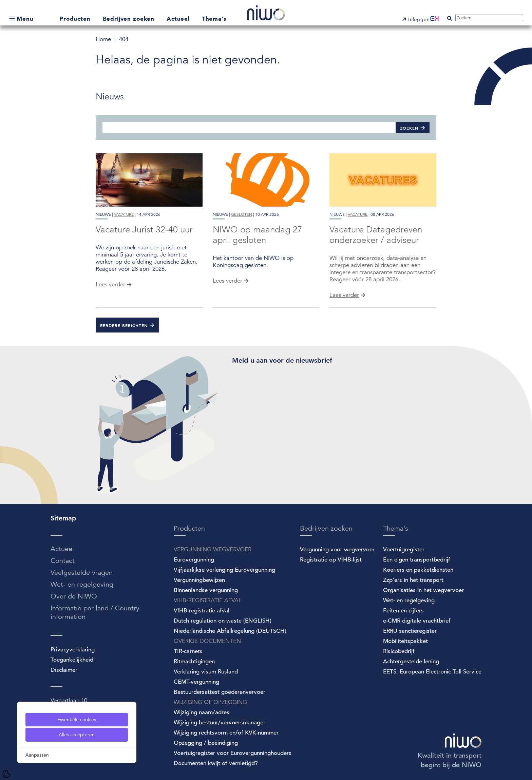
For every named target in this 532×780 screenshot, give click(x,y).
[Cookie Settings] (6, 774)
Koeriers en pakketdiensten (418, 570)
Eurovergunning (194, 560)
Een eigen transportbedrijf (417, 560)
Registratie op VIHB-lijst (331, 560)
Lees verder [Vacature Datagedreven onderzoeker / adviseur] (344, 295)
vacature (124, 214)
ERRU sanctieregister (410, 631)
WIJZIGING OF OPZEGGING (210, 702)
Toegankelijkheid (72, 660)
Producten (76, 18)
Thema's (214, 18)
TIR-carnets (188, 651)
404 (124, 39)
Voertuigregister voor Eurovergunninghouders (233, 753)
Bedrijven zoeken (130, 18)
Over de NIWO (74, 596)
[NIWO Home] (266, 14)
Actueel (179, 18)
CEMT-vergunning (196, 682)
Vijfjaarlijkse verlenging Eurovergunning (224, 570)
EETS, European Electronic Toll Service (432, 672)
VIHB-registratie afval (202, 611)
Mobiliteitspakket (405, 641)
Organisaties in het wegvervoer (423, 590)
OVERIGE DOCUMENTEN (207, 641)
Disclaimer (64, 670)
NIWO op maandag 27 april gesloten (258, 235)
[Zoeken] (249, 127)
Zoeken (409, 128)
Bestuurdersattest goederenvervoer (220, 692)
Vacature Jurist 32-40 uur (144, 230)
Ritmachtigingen (194, 661)
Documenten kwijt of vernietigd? (216, 763)
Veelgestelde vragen (82, 573)
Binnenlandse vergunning (206, 590)
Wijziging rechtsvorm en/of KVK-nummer (226, 733)
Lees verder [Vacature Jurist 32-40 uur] (110, 284)
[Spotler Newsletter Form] (334, 419)
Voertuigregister (404, 549)
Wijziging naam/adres (202, 712)
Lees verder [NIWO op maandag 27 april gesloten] (227, 281)
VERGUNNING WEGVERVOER (213, 549)
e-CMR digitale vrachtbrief (417, 621)
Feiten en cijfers (403, 611)
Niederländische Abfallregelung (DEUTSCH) (230, 631)
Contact (63, 561)
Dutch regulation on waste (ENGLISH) (223, 621)
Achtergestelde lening (411, 661)
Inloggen (419, 19)
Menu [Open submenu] (25, 18)
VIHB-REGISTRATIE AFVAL (208, 600)
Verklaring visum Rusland (206, 672)
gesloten (242, 214)
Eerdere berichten (124, 325)
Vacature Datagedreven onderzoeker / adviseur (376, 235)
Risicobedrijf (399, 651)
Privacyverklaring (73, 650)
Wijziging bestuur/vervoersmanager (220, 722)
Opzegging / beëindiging (206, 743)
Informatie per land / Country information (95, 612)
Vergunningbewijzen (199, 580)
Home (104, 39)
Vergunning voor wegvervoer (337, 549)
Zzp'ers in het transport (413, 580)
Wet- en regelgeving (82, 584)
